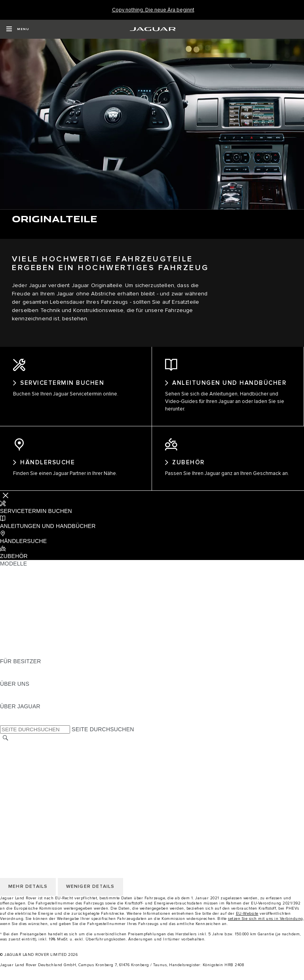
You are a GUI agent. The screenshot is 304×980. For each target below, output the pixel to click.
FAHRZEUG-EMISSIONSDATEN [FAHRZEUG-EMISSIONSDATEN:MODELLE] (42, 653)
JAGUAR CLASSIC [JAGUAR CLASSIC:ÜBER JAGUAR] (24, 721)
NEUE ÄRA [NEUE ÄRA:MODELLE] (14, 661)
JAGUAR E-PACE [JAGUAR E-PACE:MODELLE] (23, 586)
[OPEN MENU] (18, 29)
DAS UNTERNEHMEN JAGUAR (41, 806)
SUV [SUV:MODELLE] (6, 623)
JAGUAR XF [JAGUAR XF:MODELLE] (16, 616)
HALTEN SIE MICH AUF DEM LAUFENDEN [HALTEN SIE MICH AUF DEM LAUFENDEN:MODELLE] (56, 646)
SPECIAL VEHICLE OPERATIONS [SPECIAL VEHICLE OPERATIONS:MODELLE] (44, 638)
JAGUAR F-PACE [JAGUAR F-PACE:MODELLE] (23, 578)
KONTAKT (13, 768)
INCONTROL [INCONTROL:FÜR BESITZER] (17, 683)
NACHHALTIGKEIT (24, 706)
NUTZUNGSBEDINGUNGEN (37, 791)
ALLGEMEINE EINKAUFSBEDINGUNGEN (54, 798)
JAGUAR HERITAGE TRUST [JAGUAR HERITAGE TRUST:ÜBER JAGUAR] (37, 728)
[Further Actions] (6, 502)
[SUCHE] (6, 745)
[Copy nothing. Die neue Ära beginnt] (153, 10)
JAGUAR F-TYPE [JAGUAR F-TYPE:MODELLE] (22, 601)
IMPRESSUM (17, 761)
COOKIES (13, 783)
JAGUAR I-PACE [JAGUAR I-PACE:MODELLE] (22, 593)
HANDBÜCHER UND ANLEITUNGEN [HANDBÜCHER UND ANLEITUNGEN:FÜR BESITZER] (48, 676)
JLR (5, 698)
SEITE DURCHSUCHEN (103, 736)
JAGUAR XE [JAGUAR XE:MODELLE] (16, 608)
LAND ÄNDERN (20, 753)
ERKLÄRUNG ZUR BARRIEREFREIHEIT (52, 814)
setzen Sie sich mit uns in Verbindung (266, 926)
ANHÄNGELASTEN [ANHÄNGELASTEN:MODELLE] (25, 631)
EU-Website (247, 921)
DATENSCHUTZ (21, 776)
